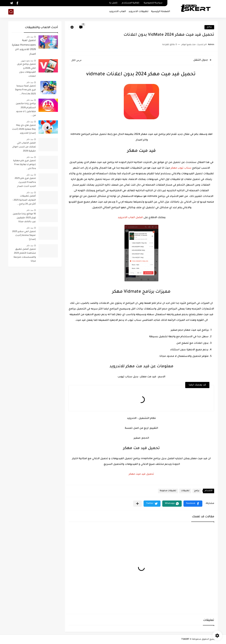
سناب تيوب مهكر (181, 168)
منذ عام (30, 37)
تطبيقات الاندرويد (139, 12)
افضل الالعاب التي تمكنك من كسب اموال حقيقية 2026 (24, 147)
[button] (193, 504)
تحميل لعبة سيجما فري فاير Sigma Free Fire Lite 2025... (25, 90)
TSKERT (185, 639)
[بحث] (11, 12)
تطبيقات (185, 491)
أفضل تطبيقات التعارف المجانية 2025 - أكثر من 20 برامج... (24, 200)
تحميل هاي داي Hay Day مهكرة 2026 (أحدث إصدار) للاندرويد (24, 129)
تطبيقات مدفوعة (168, 491)
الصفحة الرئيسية (161, 12)
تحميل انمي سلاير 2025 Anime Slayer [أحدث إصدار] (24, 236)
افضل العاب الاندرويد (130, 218)
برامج (209, 27)
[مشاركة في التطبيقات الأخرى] (137, 504)
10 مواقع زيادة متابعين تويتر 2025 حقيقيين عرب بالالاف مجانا (24, 218)
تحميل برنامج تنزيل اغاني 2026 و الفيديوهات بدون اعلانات (26, 70)
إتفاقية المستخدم (130, 3)
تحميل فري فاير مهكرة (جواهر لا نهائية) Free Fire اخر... (24, 165)
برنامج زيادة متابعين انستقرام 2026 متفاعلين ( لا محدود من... (26, 110)
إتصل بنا (113, 3)
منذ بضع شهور (27, 61)
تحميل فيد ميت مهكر (141, 474)
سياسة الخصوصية (153, 3)
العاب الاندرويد (118, 12)
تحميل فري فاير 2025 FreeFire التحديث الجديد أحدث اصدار (25, 182)
